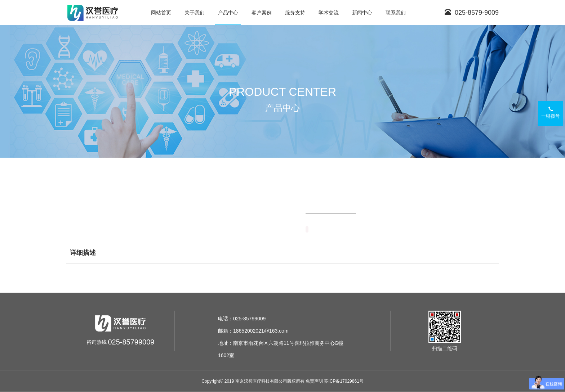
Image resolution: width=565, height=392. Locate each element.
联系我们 (396, 13)
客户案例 (262, 13)
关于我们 (195, 13)
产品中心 (228, 13)
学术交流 (329, 13)
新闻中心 (362, 13)
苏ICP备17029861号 (344, 381)
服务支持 (295, 13)
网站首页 (161, 13)
